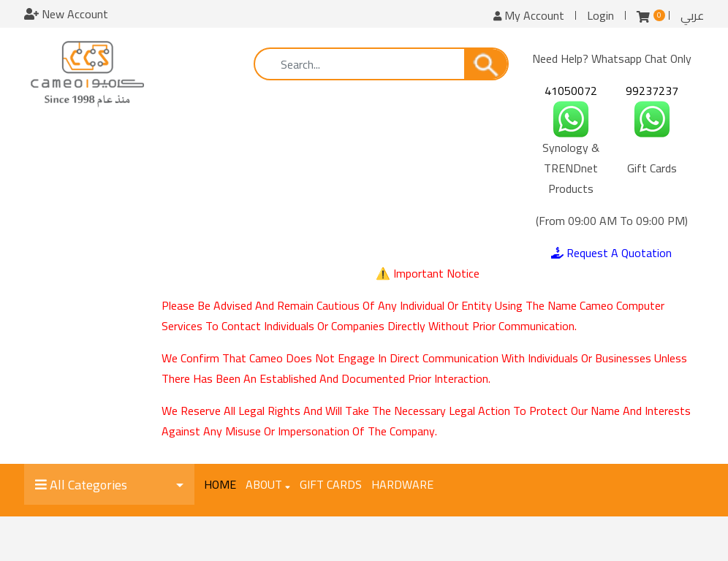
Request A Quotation (611, 253)
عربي (692, 15)
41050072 (571, 91)
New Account (66, 14)
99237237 (652, 91)
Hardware (402, 484)
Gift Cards (331, 484)
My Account (529, 15)
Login (600, 15)
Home (220, 484)
